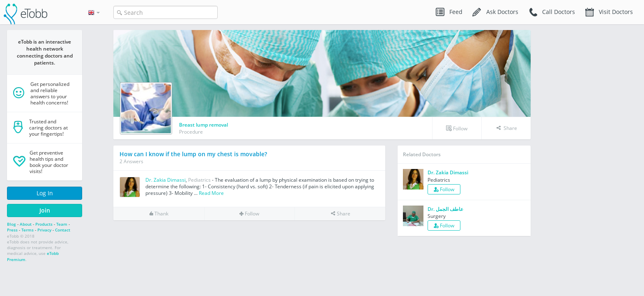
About (26, 224)
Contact (63, 230)
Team (62, 224)
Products (44, 224)
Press (12, 230)
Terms (28, 230)
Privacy (44, 230)
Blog (11, 224)
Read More (211, 193)
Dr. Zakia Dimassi (166, 180)
